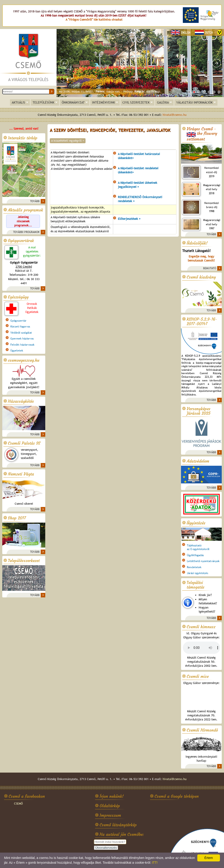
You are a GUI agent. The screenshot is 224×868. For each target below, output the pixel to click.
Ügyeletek (17, 351)
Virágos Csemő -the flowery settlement (202, 134)
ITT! (155, 863)
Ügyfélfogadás (195, 555)
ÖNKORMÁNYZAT (73, 102)
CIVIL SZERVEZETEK (136, 102)
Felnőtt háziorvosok (22, 345)
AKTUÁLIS (18, 102)
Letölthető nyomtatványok (203, 561)
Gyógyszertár (18, 321)
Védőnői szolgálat (21, 333)
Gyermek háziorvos (22, 339)
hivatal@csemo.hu (175, 115)
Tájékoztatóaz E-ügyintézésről (198, 547)
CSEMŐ (18, 804)
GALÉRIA (163, 102)
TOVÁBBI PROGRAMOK (26, 232)
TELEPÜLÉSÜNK (43, 102)
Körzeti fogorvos (20, 327)
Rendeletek (194, 567)
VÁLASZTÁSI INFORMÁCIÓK (194, 102)
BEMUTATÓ (210, 268)
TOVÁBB (35, 201)
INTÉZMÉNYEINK (104, 102)
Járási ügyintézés (198, 573)
